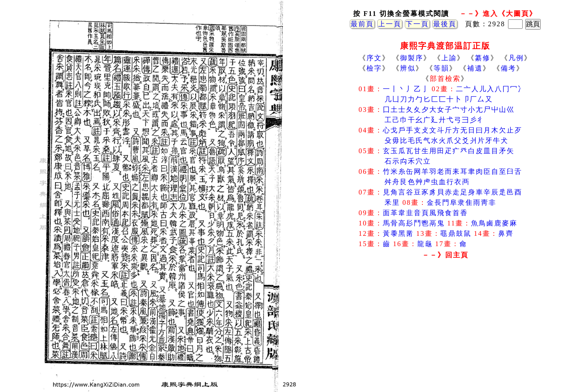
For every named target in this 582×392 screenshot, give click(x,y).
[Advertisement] (445, 331)
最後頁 (445, 24)
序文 (374, 58)
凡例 (516, 58)
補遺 (475, 68)
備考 (508, 68)
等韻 (441, 68)
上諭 (449, 58)
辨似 (408, 68)
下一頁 (417, 24)
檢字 (374, 68)
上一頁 (390, 24)
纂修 (483, 58)
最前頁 (362, 24)
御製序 (412, 58)
